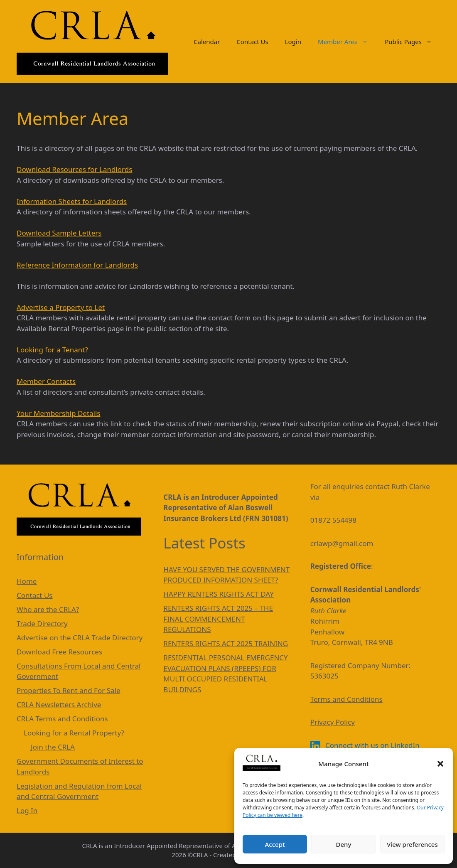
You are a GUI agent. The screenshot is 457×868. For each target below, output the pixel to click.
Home (27, 581)
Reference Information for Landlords (77, 265)
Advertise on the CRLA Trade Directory (80, 638)
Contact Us (252, 42)
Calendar (207, 42)
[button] (440, 764)
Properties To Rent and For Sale (69, 690)
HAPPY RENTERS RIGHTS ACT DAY (218, 594)
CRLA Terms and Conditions (62, 719)
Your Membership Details (58, 413)
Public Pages (413, 42)
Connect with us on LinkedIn (365, 745)
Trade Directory (42, 623)
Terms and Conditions (346, 699)
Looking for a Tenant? (52, 350)
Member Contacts (46, 381)
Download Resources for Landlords (74, 169)
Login (293, 42)
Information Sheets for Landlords (72, 201)
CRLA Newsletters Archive (59, 704)
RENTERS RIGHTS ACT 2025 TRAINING (226, 643)
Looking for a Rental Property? (74, 733)
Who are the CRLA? (48, 609)
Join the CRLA (53, 747)
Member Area (347, 42)
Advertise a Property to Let (61, 307)
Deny (344, 844)
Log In (27, 810)
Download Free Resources (59, 652)
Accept (275, 844)
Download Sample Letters (59, 233)
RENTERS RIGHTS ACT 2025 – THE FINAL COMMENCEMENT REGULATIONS (218, 619)
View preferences (412, 844)
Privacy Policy (333, 722)
